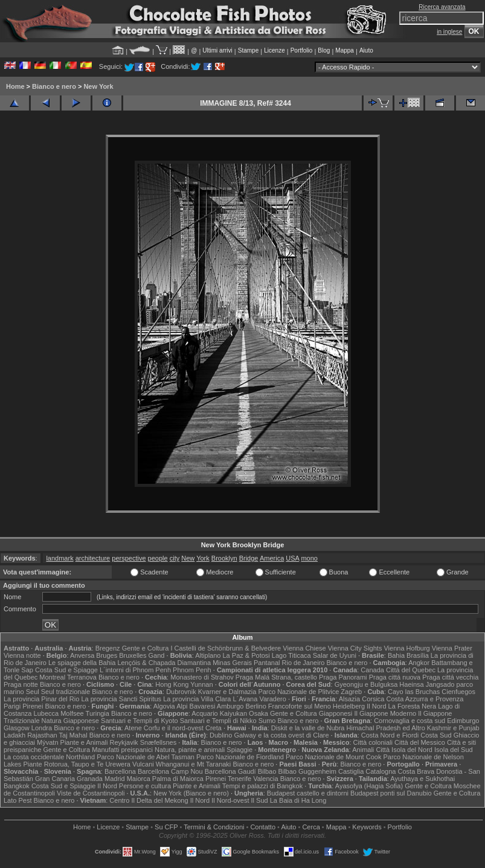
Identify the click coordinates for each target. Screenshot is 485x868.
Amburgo (230, 706)
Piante (32, 764)
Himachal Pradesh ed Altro (386, 728)
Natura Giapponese (70, 721)
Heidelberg (349, 706)
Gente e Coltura (146, 648)
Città (383, 750)
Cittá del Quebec (411, 670)
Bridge (249, 558)
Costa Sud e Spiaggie (63, 786)
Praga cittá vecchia (450, 677)
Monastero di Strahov (202, 677)
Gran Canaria (55, 779)
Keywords (367, 827)
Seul (33, 692)
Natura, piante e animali (190, 750)
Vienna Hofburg (406, 648)
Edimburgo (463, 721)
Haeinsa (411, 684)
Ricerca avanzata (442, 7)
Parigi (12, 706)
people (158, 558)
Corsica (373, 699)
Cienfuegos (458, 692)
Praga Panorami (343, 677)
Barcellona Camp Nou (170, 771)
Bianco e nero (54, 86)
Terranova (82, 677)
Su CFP (166, 827)
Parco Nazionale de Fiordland (240, 757)
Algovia (164, 706)
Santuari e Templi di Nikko (218, 721)
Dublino (221, 735)
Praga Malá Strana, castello (276, 677)
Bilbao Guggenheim (307, 771)
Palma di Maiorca (178, 779)
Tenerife (239, 779)
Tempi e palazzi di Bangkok (262, 786)
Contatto (263, 827)
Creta (214, 728)
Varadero (272, 699)
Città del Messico (420, 742)
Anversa (82, 655)
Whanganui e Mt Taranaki (194, 764)
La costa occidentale (34, 757)
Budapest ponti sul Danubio (391, 793)
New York (98, 86)
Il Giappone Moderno (385, 713)
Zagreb (351, 692)
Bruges (107, 655)
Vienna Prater (452, 648)
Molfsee (72, 713)
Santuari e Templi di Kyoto (140, 721)
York (203, 558)
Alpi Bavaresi (196, 706)
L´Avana (246, 699)
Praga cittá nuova (395, 677)
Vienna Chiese (304, 648)
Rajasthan (42, 735)
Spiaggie (239, 750)
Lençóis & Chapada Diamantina (164, 663)
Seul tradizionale (66, 692)
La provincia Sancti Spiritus (121, 699)
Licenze (274, 50)
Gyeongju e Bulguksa (366, 684)
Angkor (419, 663)
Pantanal (267, 663)
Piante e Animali (84, 742)
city (175, 558)
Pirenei (33, 706)
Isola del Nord (412, 750)
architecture (93, 558)
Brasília (418, 655)
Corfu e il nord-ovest (174, 728)
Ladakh (14, 735)
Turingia (98, 713)
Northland (80, 757)
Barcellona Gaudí (230, 771)
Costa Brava (416, 771)
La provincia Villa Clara (197, 699)
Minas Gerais (232, 663)
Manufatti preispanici (122, 750)
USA (292, 558)
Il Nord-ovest (230, 800)
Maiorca (139, 779)
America (272, 558)
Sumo (267, 721)
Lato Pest (18, 800)
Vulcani (143, 764)
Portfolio (302, 50)
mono (309, 558)
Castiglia (351, 771)
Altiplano (208, 655)
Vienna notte (22, 655)
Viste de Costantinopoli (91, 793)
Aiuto (366, 50)
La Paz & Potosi (246, 655)
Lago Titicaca (291, 655)
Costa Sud (436, 735)
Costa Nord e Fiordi (390, 735)
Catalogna (381, 771)
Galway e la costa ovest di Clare (281, 735)
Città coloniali (373, 742)
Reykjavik (124, 742)
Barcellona (120, 771)
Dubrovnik (181, 692)
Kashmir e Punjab (453, 728)
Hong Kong (172, 684)
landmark (59, 558)
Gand (157, 655)
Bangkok (17, 786)
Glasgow (17, 728)
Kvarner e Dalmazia (227, 692)
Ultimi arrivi (217, 50)
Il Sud (260, 800)
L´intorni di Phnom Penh (135, 670)
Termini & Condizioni (214, 827)
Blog (324, 50)
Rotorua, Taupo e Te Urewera (87, 764)
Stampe (248, 50)
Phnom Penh (192, 670)
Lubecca (47, 713)
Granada (90, 779)
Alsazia (349, 699)
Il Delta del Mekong (159, 800)
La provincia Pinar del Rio (41, 699)
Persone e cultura (145, 786)
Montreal (52, 677)
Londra (42, 728)
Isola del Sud (454, 750)
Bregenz (108, 648)
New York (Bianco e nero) (191, 793)
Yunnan (201, 684)
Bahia (396, 655)
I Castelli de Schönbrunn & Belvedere (226, 648)
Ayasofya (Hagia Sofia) (369, 786)
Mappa (345, 50)
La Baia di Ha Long (298, 800)
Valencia (265, 779)
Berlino (256, 706)
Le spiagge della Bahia (82, 663)
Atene (133, 728)
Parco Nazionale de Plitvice (298, 692)
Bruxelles (133, 655)
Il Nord (376, 706)
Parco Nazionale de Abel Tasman (146, 757)
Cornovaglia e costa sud (410, 721)
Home (15, 86)
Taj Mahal (73, 735)
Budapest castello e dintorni (308, 793)
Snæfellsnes (159, 742)
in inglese (449, 32)
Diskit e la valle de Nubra (308, 728)
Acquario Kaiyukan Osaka (230, 713)
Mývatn (47, 742)
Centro (119, 800)
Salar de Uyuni (335, 655)
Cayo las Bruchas (414, 692)
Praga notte (21, 684)
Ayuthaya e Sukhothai (422, 779)
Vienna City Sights (355, 648)
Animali (363, 750)
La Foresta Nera (412, 706)
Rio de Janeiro (304, 663)
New (188, 558)
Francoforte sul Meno (300, 706)
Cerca (311, 827)
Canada (372, 670)
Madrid (115, 779)
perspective (129, 558)
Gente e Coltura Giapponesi (311, 713)
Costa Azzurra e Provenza (425, 699)
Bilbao (267, 771)
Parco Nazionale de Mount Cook (333, 757)
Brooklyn (224, 558)
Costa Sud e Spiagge (66, 670)
